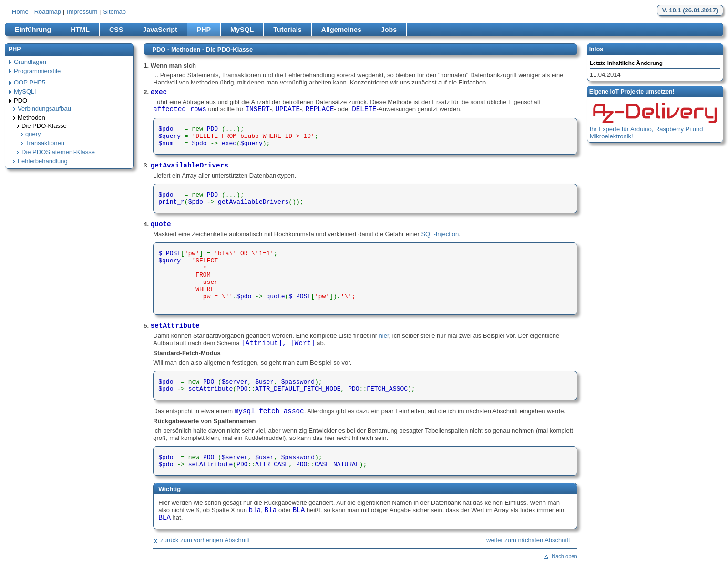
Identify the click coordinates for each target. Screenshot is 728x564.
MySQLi (25, 91)
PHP (204, 30)
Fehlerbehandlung (43, 161)
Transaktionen (45, 143)
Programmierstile (37, 71)
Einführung (33, 30)
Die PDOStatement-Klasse (58, 152)
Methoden (31, 118)
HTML (80, 30)
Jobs (389, 30)
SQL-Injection (440, 234)
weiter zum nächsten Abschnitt (528, 540)
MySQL (242, 30)
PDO (21, 100)
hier (384, 336)
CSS (116, 30)
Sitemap (114, 12)
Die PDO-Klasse (44, 126)
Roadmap (48, 12)
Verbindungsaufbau (44, 109)
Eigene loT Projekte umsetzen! (632, 92)
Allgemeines (341, 30)
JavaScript (160, 30)
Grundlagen (30, 62)
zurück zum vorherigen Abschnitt (205, 540)
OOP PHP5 (30, 82)
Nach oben (564, 556)
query (33, 134)
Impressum (82, 12)
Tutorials (287, 30)
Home (20, 12)
